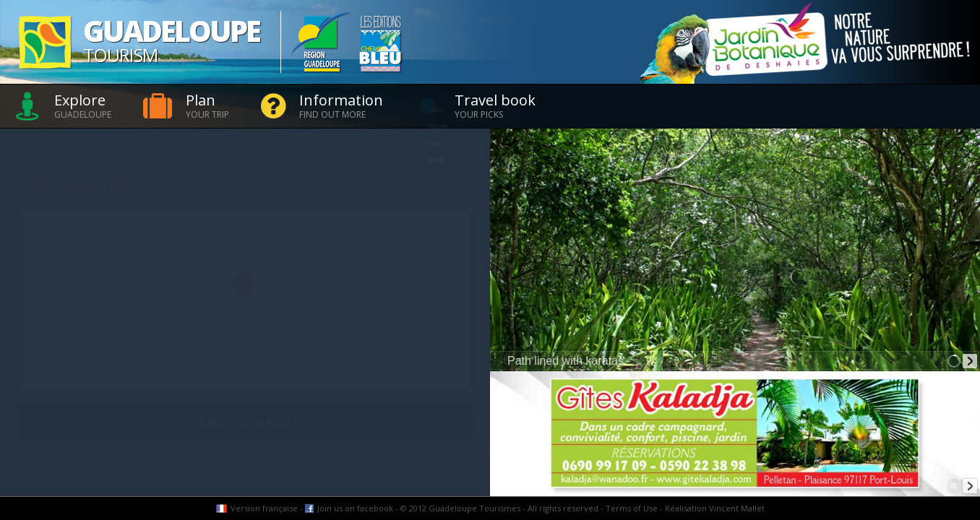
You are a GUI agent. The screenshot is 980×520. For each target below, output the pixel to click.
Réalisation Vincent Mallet (715, 508)
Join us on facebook (355, 508)
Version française (264, 508)
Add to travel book (245, 422)
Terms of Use (632, 508)
